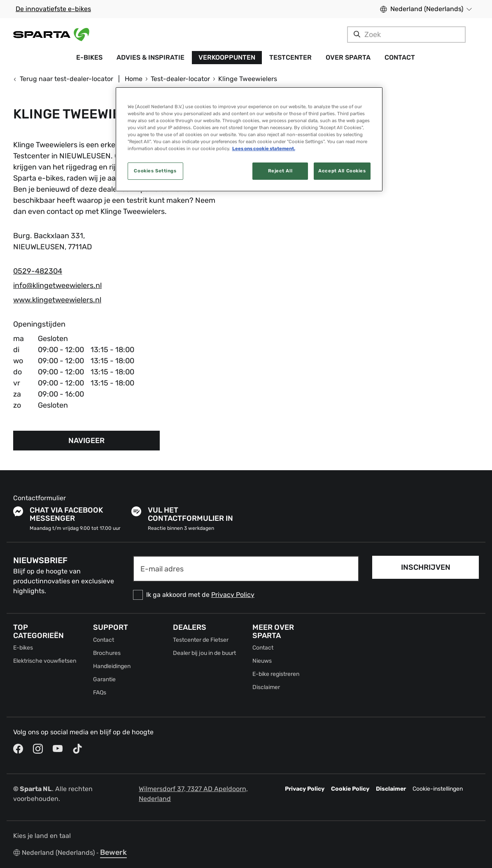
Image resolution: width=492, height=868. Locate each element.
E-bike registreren (276, 674)
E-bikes (89, 57)
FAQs (100, 693)
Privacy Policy (233, 595)
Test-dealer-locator (180, 79)
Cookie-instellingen (438, 789)
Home (134, 79)
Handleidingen (112, 666)
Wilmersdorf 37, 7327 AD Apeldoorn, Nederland (193, 794)
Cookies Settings (155, 171)
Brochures (107, 653)
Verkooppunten (227, 57)
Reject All (280, 171)
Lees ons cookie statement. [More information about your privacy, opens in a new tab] (264, 149)
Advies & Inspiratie (150, 57)
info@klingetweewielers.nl (57, 285)
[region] (249, 139)
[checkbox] (246, 595)
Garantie (104, 679)
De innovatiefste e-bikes (53, 9)
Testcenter (290, 57)
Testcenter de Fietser (201, 640)
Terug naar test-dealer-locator (63, 79)
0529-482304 (38, 271)
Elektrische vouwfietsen (45, 661)
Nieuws (262, 661)
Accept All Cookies (342, 171)
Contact (400, 57)
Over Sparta (348, 57)
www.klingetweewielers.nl (57, 300)
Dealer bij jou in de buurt (204, 653)
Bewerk (113, 852)
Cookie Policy (350, 789)
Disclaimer (266, 687)
